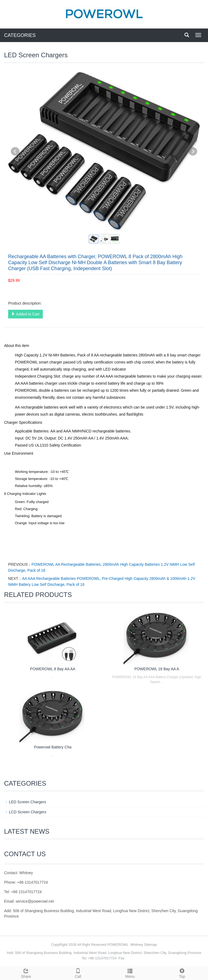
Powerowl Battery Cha (53, 747)
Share (26, 973)
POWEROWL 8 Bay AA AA (53, 669)
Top (182, 973)
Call (78, 973)
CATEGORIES (20, 35)
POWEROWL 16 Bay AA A (157, 669)
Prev (15, 151)
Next (193, 151)
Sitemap (151, 945)
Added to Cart (25, 314)
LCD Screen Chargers (28, 812)
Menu (130, 973)
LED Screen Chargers (27, 802)
